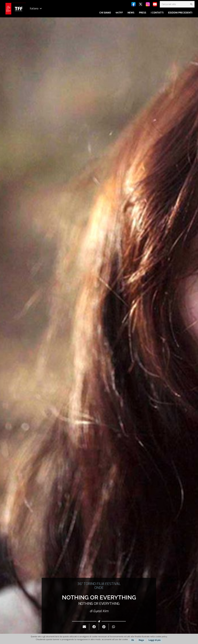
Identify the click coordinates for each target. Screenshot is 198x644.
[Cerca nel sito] (177, 4)
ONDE (99, 588)
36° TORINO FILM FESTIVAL (99, 584)
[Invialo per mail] (84, 627)
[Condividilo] (94, 627)
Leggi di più (155, 640)
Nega (141, 640)
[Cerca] (191, 4)
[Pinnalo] (104, 627)
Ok (133, 640)
